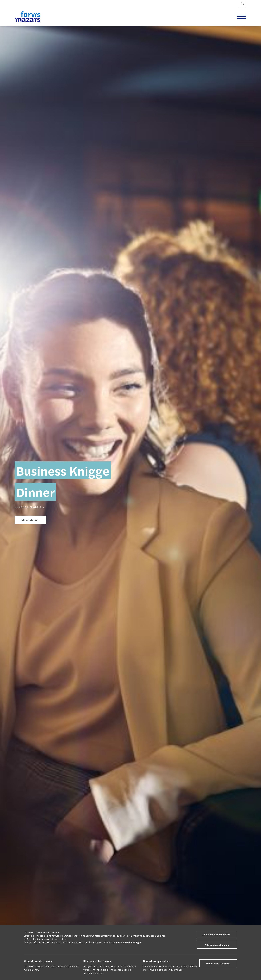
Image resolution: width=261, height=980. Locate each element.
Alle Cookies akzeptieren (217, 934)
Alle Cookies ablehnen (217, 945)
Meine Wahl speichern (218, 963)
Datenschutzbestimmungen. (127, 942)
